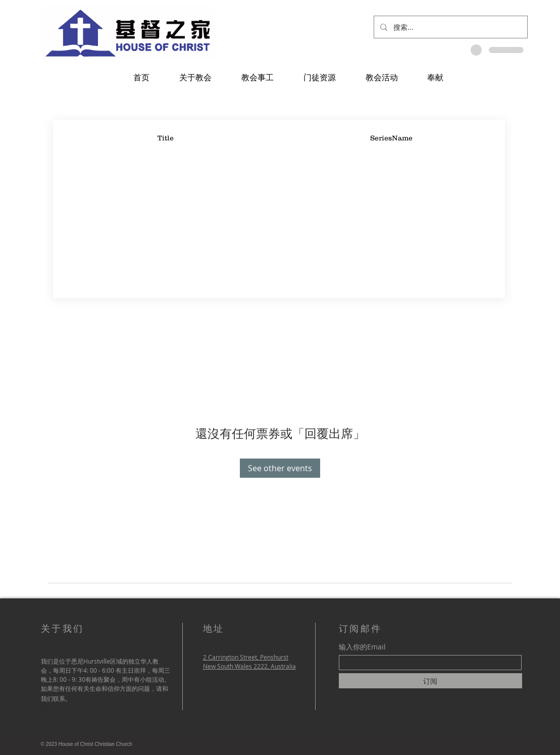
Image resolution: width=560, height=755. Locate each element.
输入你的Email (362, 647)
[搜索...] (450, 27)
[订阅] (430, 681)
